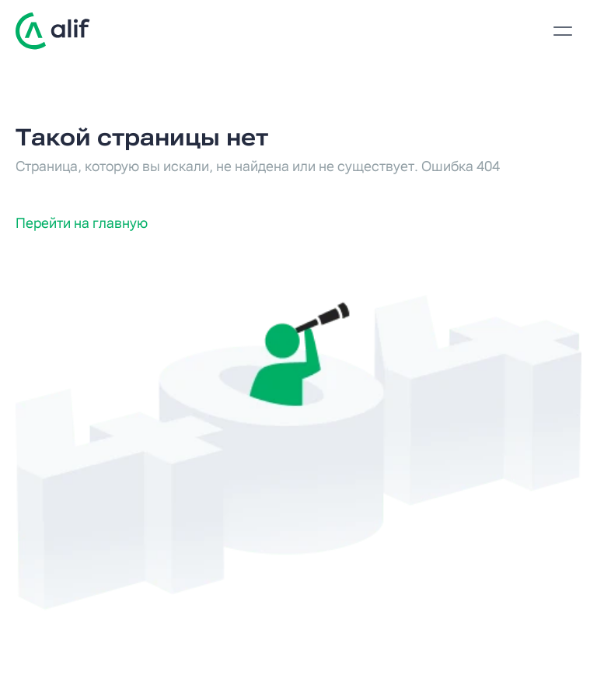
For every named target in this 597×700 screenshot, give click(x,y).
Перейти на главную (82, 223)
